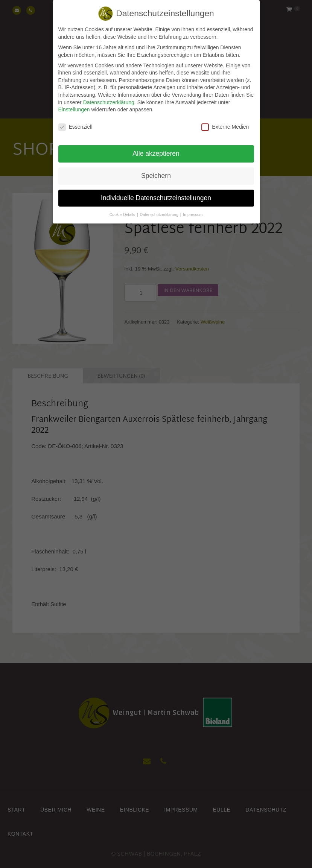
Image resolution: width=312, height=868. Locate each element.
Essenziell (75, 121)
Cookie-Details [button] (123, 208)
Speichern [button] (156, 169)
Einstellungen (74, 103)
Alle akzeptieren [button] (156, 147)
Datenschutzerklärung (109, 96)
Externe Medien (225, 121)
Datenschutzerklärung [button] (160, 208)
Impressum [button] (193, 208)
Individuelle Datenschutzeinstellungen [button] (156, 192)
